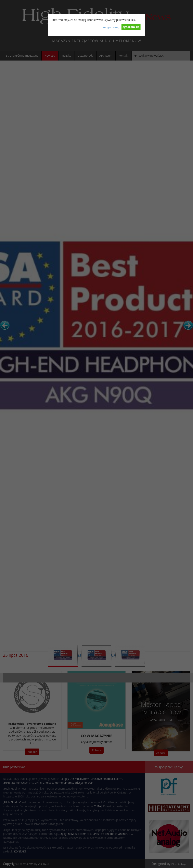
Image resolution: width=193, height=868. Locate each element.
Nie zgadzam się (111, 27)
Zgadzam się (131, 27)
